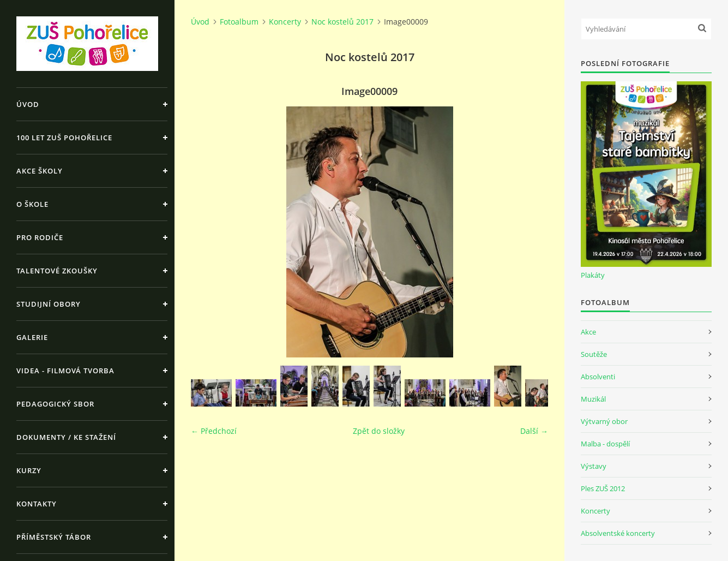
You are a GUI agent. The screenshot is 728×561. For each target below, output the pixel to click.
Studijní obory (49, 304)
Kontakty (37, 504)
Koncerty (285, 22)
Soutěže (594, 354)
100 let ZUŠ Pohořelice (64, 138)
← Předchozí (214, 431)
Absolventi (598, 377)
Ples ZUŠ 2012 (603, 488)
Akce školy (40, 171)
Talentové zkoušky (57, 271)
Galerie (32, 337)
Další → (534, 431)
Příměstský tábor (54, 537)
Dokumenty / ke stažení (66, 437)
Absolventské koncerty (618, 533)
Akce (588, 332)
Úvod (28, 104)
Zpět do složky (379, 431)
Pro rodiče (40, 237)
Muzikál (593, 399)
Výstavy (594, 466)
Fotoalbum (239, 22)
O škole (32, 204)
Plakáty (593, 275)
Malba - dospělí (605, 444)
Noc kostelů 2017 (342, 22)
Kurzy (29, 470)
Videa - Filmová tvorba (65, 371)
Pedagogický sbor (55, 404)
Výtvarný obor (604, 421)
